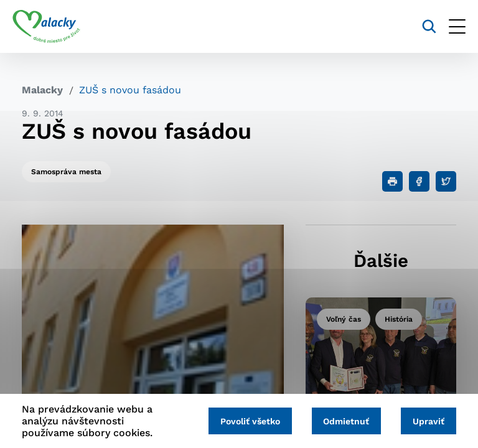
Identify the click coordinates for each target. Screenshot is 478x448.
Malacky (42, 90)
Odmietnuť (340, 421)
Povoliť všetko (240, 421)
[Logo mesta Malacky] (56, 27)
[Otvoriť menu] (448, 26)
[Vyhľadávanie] (420, 26)
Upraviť (427, 421)
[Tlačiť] (392, 181)
